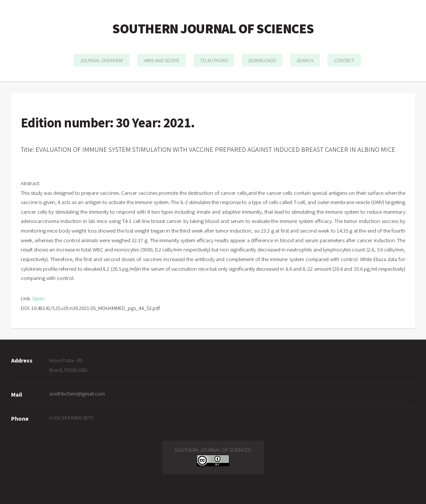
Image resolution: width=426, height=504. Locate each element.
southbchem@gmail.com (77, 394)
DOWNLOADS (262, 60)
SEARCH (305, 60)
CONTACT (344, 60)
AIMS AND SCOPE (162, 60)
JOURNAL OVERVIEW (101, 60)
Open (38, 298)
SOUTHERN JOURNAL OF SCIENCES (213, 29)
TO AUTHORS (214, 60)
